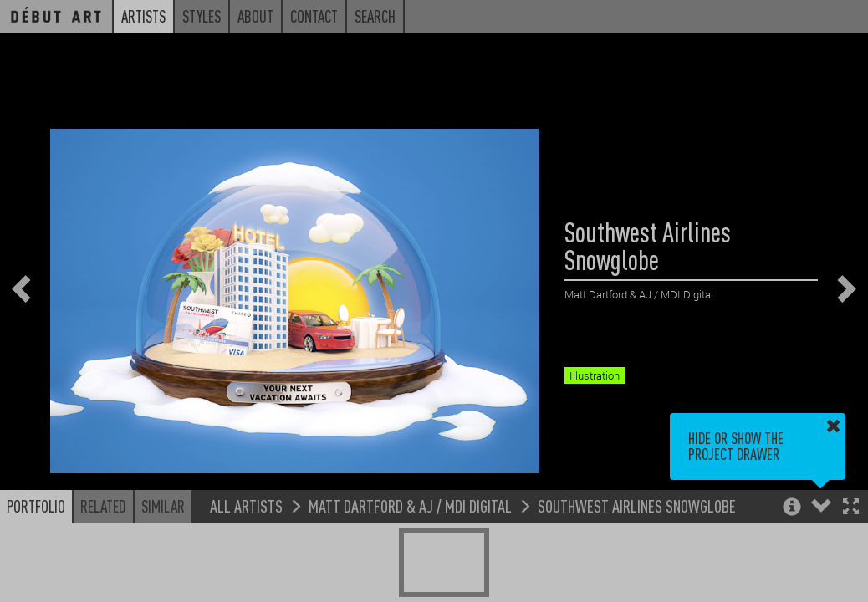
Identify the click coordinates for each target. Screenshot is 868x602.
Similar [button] (163, 506)
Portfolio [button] (36, 506)
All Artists (246, 505)
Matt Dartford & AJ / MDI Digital (410, 505)
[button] (851, 508)
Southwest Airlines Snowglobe (637, 505)
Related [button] (103, 506)
